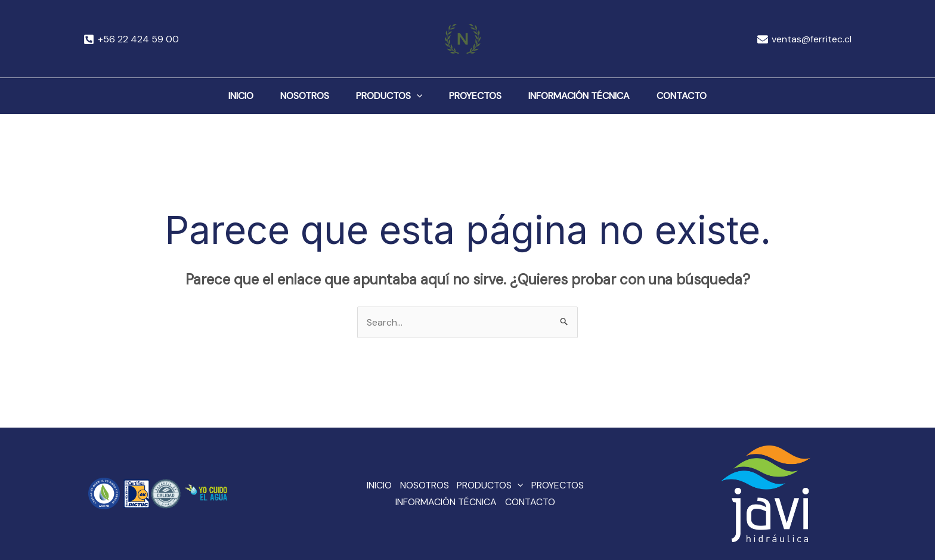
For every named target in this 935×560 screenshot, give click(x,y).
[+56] (131, 39)
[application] (412, 96)
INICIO (218, 96)
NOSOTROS (291, 96)
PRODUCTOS (385, 96)
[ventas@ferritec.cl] (804, 39)
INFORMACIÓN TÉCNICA (593, 96)
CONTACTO (704, 96)
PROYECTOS (480, 96)
